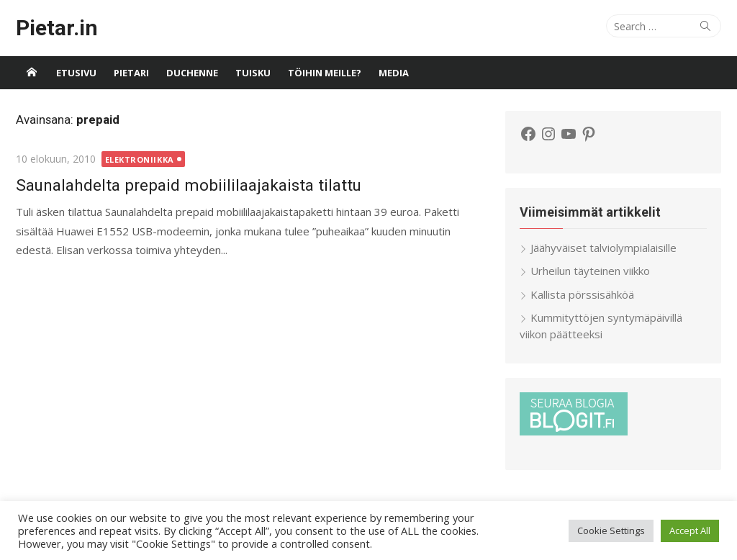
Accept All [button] (690, 530)
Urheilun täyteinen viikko (590, 271)
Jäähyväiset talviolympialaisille (603, 248)
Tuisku (253, 73)
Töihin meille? (325, 73)
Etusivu (76, 73)
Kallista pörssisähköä (582, 294)
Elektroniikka (140, 159)
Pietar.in (57, 28)
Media (394, 73)
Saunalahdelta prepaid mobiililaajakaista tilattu (189, 185)
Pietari (131, 73)
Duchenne (192, 73)
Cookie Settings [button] (611, 530)
